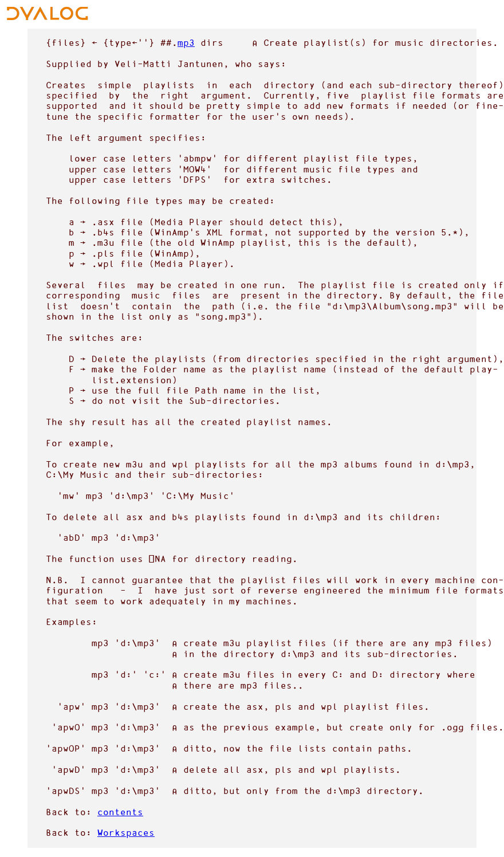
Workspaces (126, 833)
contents (120, 812)
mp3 (186, 43)
